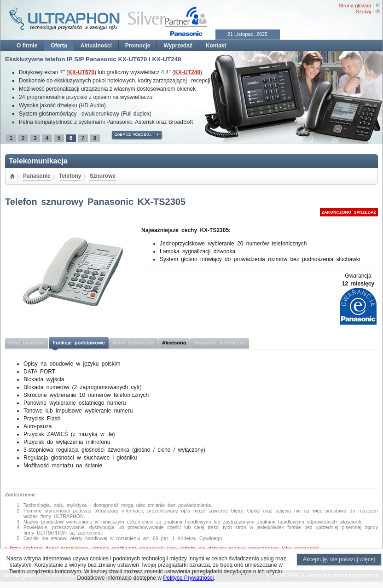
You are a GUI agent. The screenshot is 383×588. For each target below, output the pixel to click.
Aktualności (96, 46)
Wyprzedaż (178, 46)
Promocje (138, 46)
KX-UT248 (187, 72)
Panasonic (37, 176)
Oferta (59, 46)
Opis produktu (27, 343)
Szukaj (363, 12)
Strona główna (355, 6)
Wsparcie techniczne (220, 343)
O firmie (27, 46)
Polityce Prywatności (188, 578)
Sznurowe (102, 176)
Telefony (70, 176)
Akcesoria (174, 343)
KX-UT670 (81, 72)
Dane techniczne (133, 343)
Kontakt (216, 46)
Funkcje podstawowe (79, 343)
